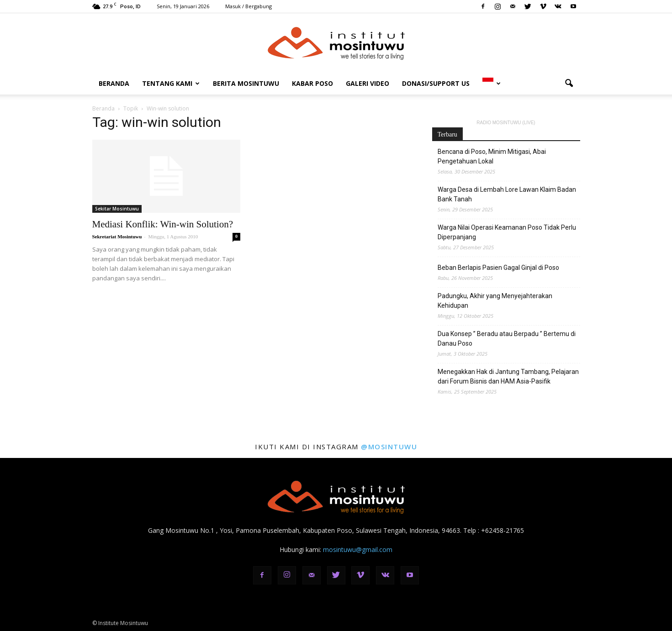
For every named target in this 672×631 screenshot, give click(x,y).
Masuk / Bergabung (249, 6)
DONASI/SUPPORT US (436, 83)
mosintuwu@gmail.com (358, 549)
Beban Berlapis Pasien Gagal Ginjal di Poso (498, 268)
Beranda (114, 83)
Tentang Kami (171, 83)
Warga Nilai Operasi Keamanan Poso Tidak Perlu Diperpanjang (507, 232)
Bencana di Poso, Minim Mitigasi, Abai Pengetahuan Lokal (492, 156)
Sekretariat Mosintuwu (117, 237)
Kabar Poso (312, 83)
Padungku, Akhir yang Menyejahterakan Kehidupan (495, 301)
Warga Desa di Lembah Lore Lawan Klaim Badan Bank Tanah (507, 194)
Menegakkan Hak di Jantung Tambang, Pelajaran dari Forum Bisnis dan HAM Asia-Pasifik (508, 376)
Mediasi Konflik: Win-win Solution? (163, 224)
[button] (569, 84)
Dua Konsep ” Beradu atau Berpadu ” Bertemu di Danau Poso (507, 339)
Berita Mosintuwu (246, 83)
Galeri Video (368, 83)
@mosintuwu (389, 447)
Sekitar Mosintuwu (117, 209)
